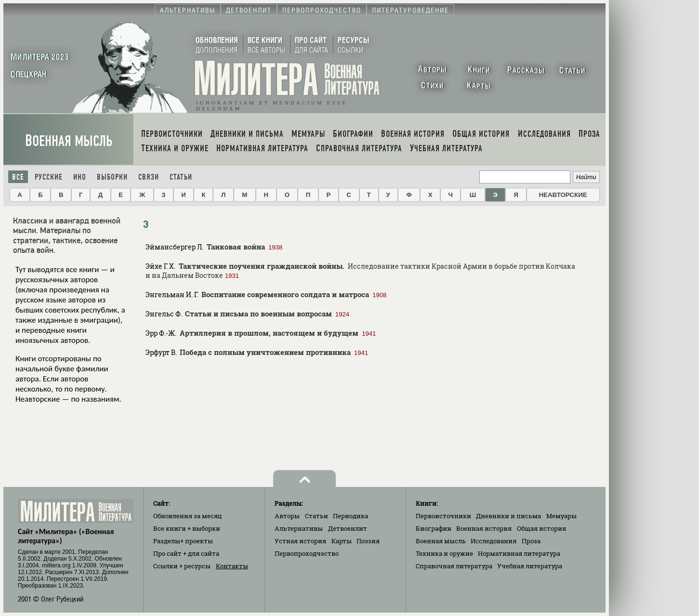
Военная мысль (69, 141)
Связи (149, 177)
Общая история (541, 528)
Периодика (350, 516)
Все (18, 177)
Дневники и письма (508, 516)
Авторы (287, 516)
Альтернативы (299, 528)
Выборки (112, 177)
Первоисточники (443, 516)
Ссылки (182, 566)
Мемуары (561, 516)
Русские (49, 177)
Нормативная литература (519, 553)
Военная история (484, 528)
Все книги (187, 528)
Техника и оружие (444, 553)
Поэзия (368, 541)
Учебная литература (530, 566)
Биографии (434, 528)
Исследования (494, 541)
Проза (531, 541)
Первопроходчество (307, 553)
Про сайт (186, 553)
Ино (80, 177)
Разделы (183, 541)
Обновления (188, 516)
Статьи (181, 177)
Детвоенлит (348, 528)
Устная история (300, 541)
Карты (342, 541)
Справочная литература (454, 566)
